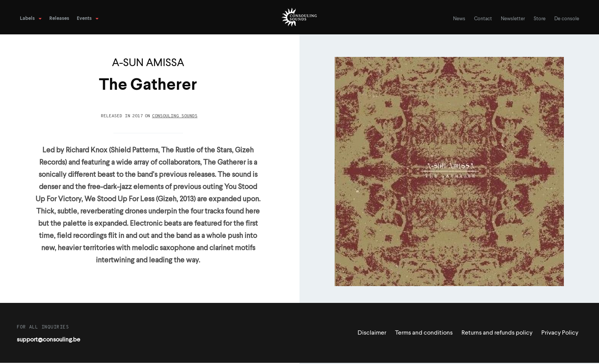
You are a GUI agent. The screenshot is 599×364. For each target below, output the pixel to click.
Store (540, 19)
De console (567, 19)
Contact (483, 19)
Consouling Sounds (175, 116)
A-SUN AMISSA (148, 63)
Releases (59, 19)
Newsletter (513, 19)
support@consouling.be (49, 340)
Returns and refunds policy (497, 333)
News (459, 19)
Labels (27, 19)
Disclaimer (372, 333)
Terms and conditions (424, 333)
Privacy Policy (560, 333)
